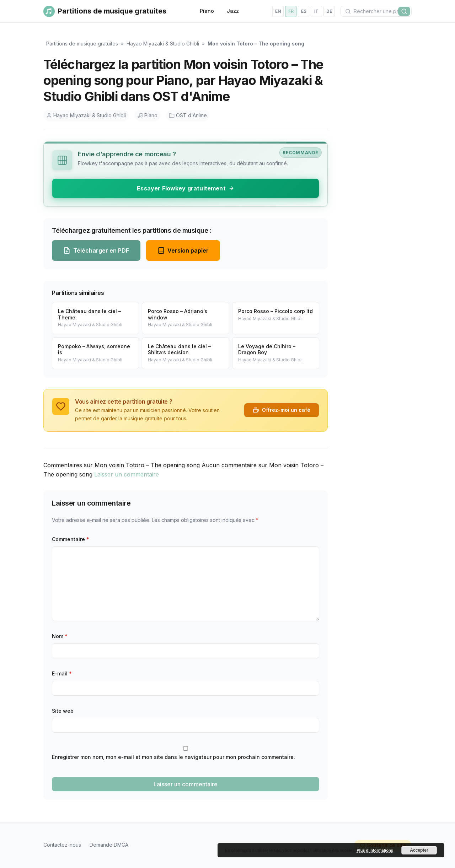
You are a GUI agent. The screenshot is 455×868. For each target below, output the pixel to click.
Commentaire (71, 539)
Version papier (183, 250)
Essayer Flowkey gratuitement (185, 188)
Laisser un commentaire (127, 474)
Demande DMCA (109, 845)
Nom (60, 636)
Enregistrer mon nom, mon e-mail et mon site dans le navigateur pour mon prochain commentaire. (173, 757)
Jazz (233, 11)
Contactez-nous (62, 845)
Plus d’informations (375, 850)
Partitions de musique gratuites (82, 44)
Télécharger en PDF (96, 250)
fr (291, 11)
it (316, 11)
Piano (207, 11)
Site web (63, 711)
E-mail (62, 673)
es (304, 11)
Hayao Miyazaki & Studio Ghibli (163, 44)
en (278, 11)
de (329, 11)
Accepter (419, 850)
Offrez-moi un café (282, 410)
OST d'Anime (188, 115)
